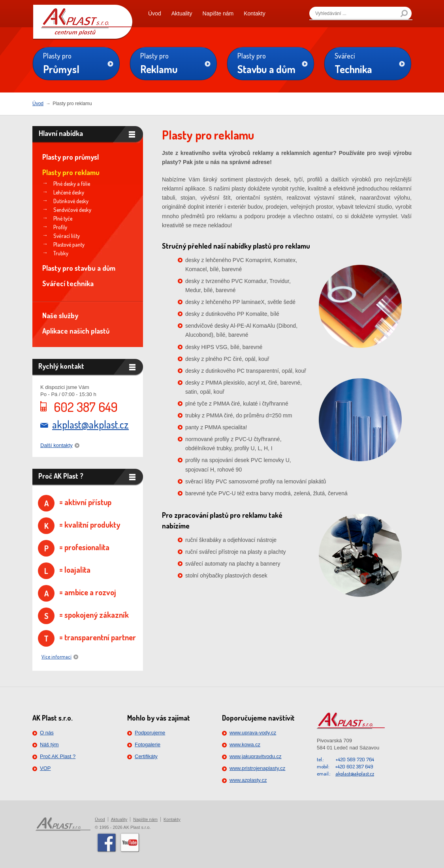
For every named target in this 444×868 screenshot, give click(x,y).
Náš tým (49, 744)
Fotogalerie (148, 744)
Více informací (56, 657)
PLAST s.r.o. (83, 20)
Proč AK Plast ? (58, 756)
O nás (47, 733)
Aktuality (182, 13)
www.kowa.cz (245, 744)
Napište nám (218, 13)
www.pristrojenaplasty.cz (257, 768)
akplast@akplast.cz (90, 425)
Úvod (155, 13)
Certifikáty (146, 756)
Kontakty (254, 13)
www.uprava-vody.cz (253, 733)
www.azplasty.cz (248, 780)
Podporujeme (150, 733)
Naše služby (60, 315)
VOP (45, 768)
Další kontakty (56, 445)
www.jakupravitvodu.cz (256, 756)
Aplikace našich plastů (76, 331)
